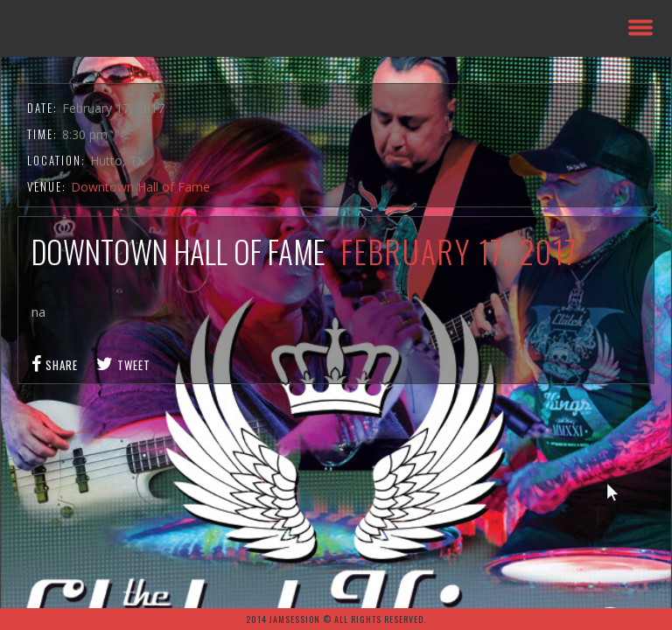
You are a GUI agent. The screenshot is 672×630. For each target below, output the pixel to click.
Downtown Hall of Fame (140, 187)
